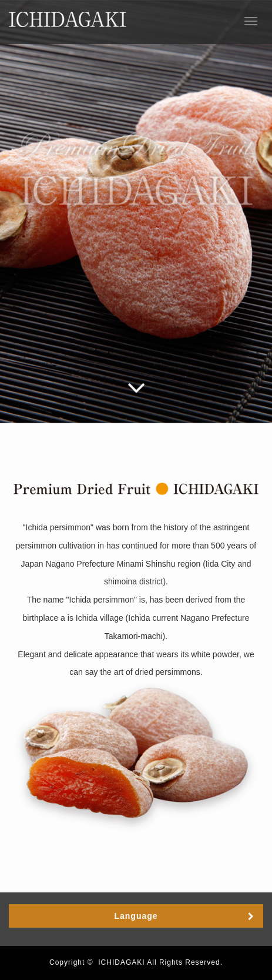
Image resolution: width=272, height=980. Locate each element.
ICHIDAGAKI (121, 962)
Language (136, 916)
